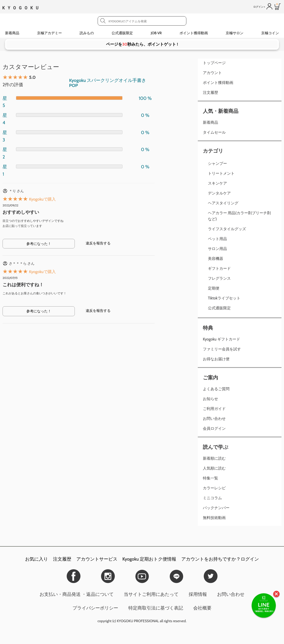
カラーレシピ (214, 488)
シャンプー (217, 164)
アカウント (212, 73)
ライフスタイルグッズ (227, 229)
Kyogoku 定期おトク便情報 (149, 559)
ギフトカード (219, 269)
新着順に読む (214, 458)
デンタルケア (219, 193)
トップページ (214, 63)
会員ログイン (214, 428)
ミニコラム (212, 498)
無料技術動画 (214, 518)
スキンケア (217, 183)
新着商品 (12, 33)
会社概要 (202, 608)
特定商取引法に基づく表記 (156, 608)
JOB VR (156, 33)
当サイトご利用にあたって (151, 594)
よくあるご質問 (216, 389)
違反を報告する (98, 243)
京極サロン (235, 33)
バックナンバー (216, 508)
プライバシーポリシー (95, 608)
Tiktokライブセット (224, 298)
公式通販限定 (122, 33)
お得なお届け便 (216, 359)
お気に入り (37, 559)
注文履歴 (210, 93)
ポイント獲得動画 (194, 33)
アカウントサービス (97, 559)
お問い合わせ (214, 419)
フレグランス (219, 278)
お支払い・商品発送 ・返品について (77, 594)
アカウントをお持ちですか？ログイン (220, 559)
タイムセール (214, 132)
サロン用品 (217, 249)
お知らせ (210, 399)
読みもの (87, 33)
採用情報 (198, 594)
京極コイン (270, 33)
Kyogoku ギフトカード (221, 339)
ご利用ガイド (214, 409)
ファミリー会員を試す (222, 349)
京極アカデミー (49, 33)
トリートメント (221, 173)
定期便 (214, 288)
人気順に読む (214, 468)
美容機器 (216, 259)
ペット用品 (217, 239)
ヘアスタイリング (223, 203)
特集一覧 (210, 478)
